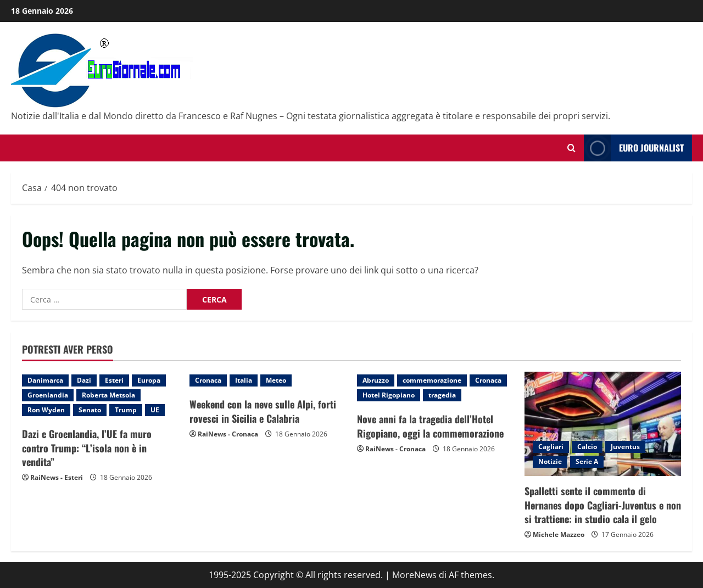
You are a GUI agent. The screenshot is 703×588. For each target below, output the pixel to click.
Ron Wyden (46, 410)
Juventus (625, 447)
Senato (90, 410)
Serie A (587, 461)
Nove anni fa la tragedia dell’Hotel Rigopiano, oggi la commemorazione (430, 426)
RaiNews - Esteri (57, 477)
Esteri (114, 380)
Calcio (587, 447)
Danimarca (45, 380)
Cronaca (208, 380)
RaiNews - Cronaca (228, 434)
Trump (126, 410)
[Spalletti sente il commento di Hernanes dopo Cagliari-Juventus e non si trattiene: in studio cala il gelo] (603, 424)
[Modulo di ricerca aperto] (571, 148)
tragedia (442, 395)
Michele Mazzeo (559, 534)
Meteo (276, 380)
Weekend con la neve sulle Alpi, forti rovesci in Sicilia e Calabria (263, 411)
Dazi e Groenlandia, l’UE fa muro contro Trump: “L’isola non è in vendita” (87, 447)
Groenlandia (48, 395)
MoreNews (414, 575)
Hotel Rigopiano (389, 395)
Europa (149, 380)
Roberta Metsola (108, 395)
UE (155, 410)
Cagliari (551, 447)
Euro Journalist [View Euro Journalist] (634, 148)
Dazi (84, 380)
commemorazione (432, 380)
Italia (244, 380)
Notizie (550, 461)
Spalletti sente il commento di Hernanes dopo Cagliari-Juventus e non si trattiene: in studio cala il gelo (603, 505)
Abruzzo (376, 380)
